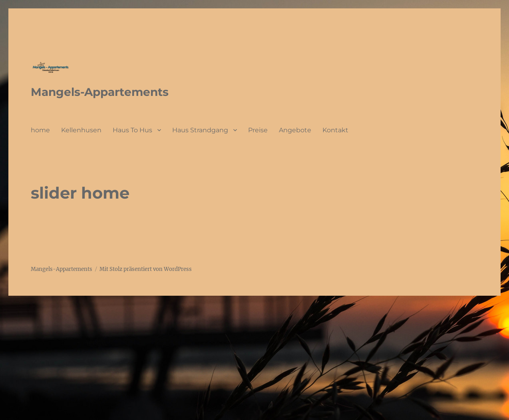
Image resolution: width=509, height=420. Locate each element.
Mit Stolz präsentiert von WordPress (146, 269)
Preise (258, 130)
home (40, 130)
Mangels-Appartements (100, 92)
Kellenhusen (81, 130)
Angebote (295, 130)
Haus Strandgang (200, 130)
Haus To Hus (132, 130)
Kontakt (335, 130)
